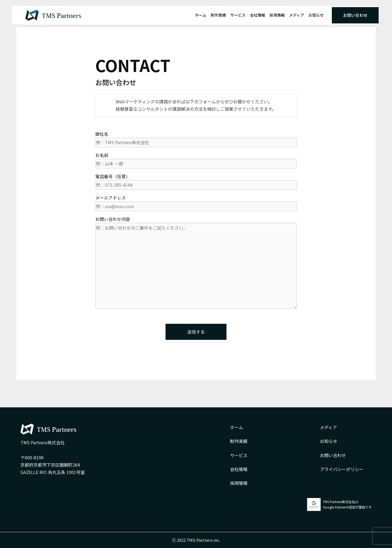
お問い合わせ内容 (196, 262)
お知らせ (316, 15)
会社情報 (258, 15)
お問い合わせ (355, 15)
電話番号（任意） (196, 181)
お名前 (196, 160)
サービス (238, 15)
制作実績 (218, 15)
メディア (297, 15)
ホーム (201, 15)
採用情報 (277, 15)
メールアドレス (196, 203)
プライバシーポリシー (342, 469)
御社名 (196, 139)
